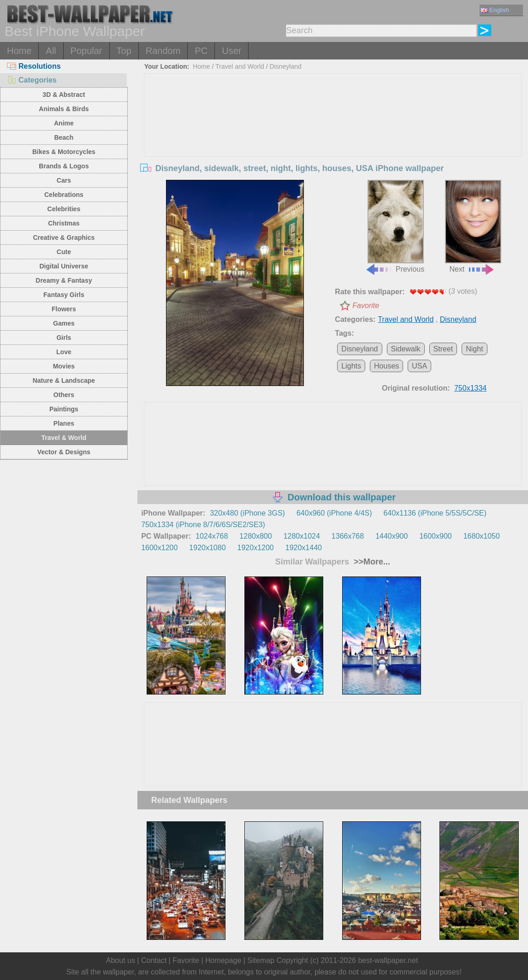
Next (473, 226)
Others (64, 395)
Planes (64, 423)
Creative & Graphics (64, 238)
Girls (64, 338)
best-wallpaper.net (388, 960)
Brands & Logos (64, 166)
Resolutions (34, 66)
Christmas (64, 223)
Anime (64, 123)
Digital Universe (64, 266)
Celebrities (64, 209)
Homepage (223, 960)
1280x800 (255, 536)
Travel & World (64, 438)
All (51, 51)
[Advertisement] (333, 143)
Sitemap (261, 960)
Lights (351, 366)
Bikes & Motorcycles (64, 152)
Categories (32, 80)
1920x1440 (304, 548)
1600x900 (435, 536)
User (231, 51)
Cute (64, 252)
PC (201, 51)
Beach (64, 137)
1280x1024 (302, 536)
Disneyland (286, 66)
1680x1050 (482, 536)
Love (64, 352)
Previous (395, 226)
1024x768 (212, 536)
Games (64, 323)
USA (419, 366)
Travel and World (240, 66)
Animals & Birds (64, 109)
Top (124, 51)
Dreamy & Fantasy (64, 280)
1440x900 (392, 536)
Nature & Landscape (64, 380)
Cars (64, 180)
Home (19, 51)
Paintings (64, 409)
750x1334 (470, 388)
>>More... (371, 562)
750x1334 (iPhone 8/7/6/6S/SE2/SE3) (203, 525)
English (495, 10)
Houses (386, 366)
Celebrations (64, 195)
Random (163, 51)
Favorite (366, 306)
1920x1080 (207, 548)
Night (474, 349)
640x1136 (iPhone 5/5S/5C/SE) (435, 513)
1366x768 (348, 536)
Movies (64, 366)
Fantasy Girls (64, 295)
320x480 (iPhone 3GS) (247, 513)
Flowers (64, 309)
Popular (86, 51)
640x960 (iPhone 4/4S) (334, 513)
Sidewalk (406, 349)
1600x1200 (159, 548)
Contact (154, 960)
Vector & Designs (64, 452)
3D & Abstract (64, 95)
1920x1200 (256, 548)
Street (443, 349)
